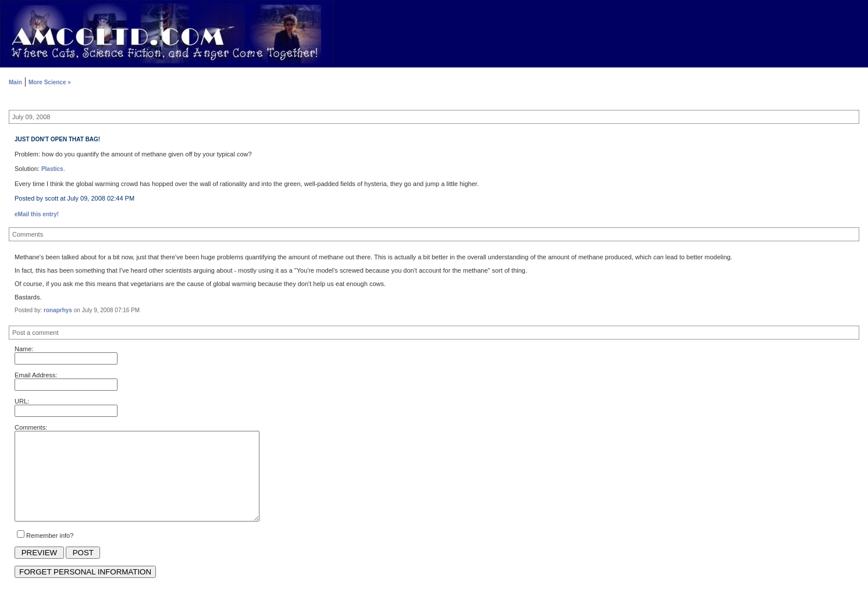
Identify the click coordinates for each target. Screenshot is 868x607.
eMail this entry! (37, 214)
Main (15, 82)
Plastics (52, 169)
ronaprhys (58, 310)
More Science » (50, 82)
